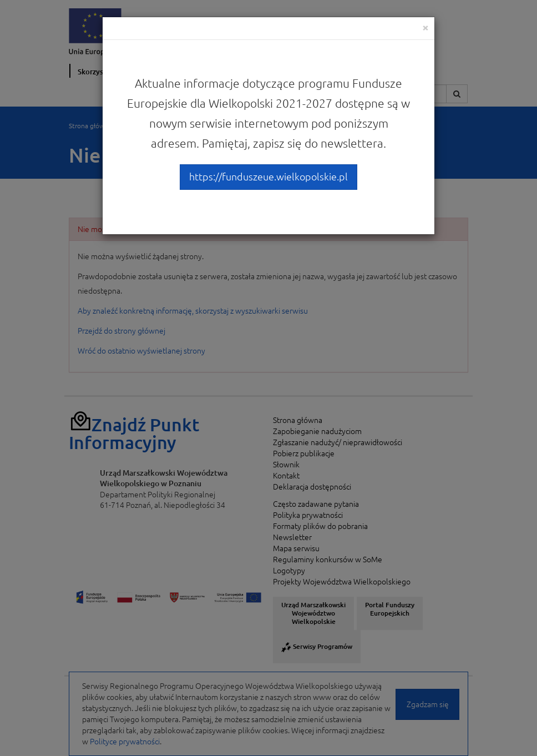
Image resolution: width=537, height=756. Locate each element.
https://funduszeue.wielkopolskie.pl (268, 177)
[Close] (425, 27)
